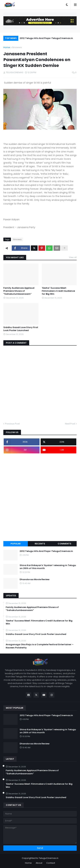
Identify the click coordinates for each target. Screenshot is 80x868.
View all (73, 257)
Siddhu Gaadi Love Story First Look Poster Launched (21, 329)
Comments (64, 544)
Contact (51, 863)
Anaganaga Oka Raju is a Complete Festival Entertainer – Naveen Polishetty (40, 646)
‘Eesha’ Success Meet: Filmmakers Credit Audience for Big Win (58, 291)
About (39, 863)
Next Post (70, 424)
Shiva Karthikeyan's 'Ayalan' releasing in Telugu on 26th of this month (48, 567)
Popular (16, 544)
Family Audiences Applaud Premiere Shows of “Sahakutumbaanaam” (19, 291)
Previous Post (12, 424)
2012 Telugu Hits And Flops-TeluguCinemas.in (46, 38)
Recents (40, 544)
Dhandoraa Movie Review (35, 579)
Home (7, 47)
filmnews (17, 47)
